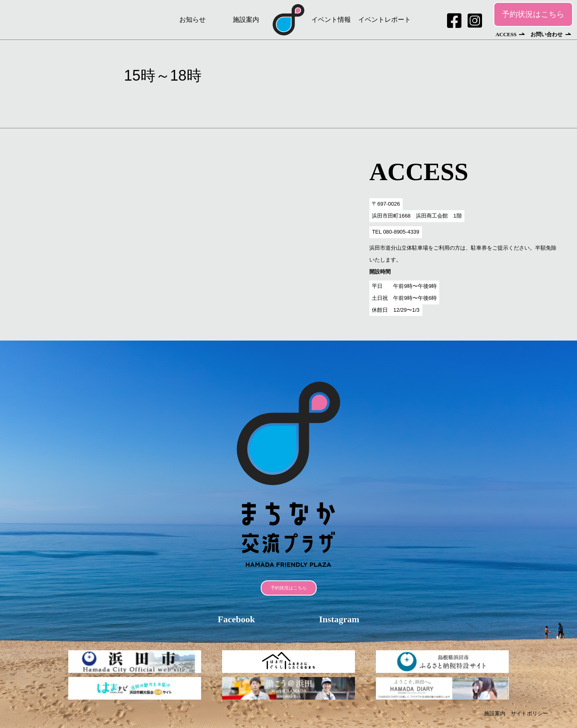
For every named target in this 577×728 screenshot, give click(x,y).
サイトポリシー (529, 713)
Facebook (236, 619)
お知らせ (192, 20)
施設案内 (246, 20)
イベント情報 (331, 20)
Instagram (339, 619)
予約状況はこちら (533, 14)
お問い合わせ (547, 34)
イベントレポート (385, 20)
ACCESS (506, 34)
